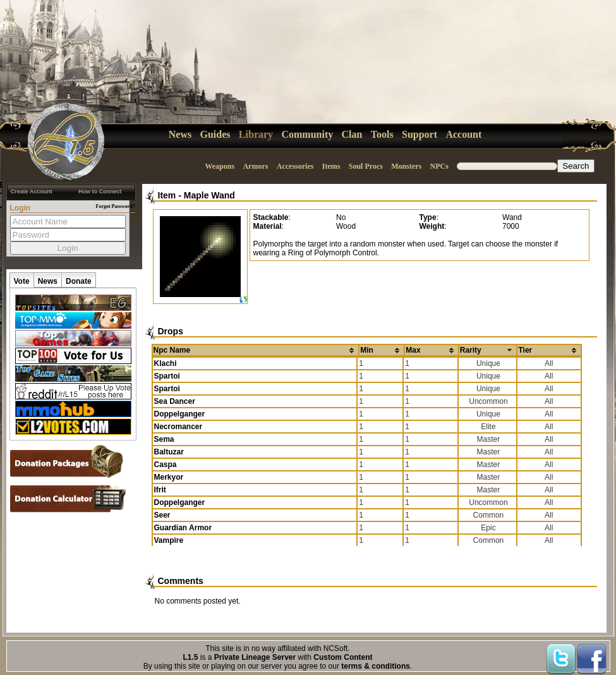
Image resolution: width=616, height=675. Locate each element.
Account (463, 134)
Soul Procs (366, 166)
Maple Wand (209, 195)
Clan (352, 134)
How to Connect (100, 192)
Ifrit (160, 490)
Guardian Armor (183, 528)
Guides (215, 134)
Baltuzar (169, 452)
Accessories (295, 166)
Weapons (220, 166)
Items (331, 166)
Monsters (406, 166)
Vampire (169, 540)
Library (256, 134)
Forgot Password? (116, 206)
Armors (255, 166)
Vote (22, 281)
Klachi (166, 363)
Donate (79, 281)
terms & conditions (376, 666)
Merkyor (169, 477)
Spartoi (167, 376)
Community (307, 134)
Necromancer (178, 427)
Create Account (32, 192)
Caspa (166, 465)
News (180, 134)
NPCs (439, 166)
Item (167, 195)
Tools (382, 134)
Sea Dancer (175, 401)
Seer (162, 515)
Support (420, 134)
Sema (164, 439)
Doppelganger (180, 414)
